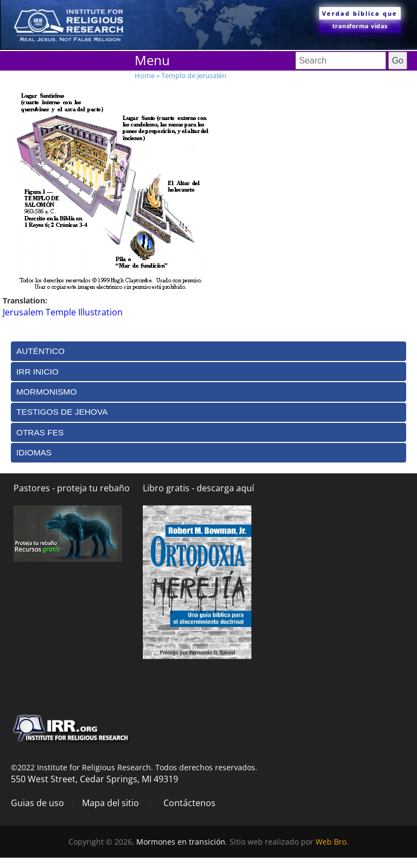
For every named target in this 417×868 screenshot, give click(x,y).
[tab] (208, 351)
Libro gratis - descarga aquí (198, 488)
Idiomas (34, 452)
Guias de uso (37, 803)
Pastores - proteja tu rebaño (72, 488)
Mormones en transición (181, 842)
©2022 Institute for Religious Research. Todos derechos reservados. (134, 767)
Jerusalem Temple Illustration (63, 312)
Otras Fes (40, 432)
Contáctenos (189, 803)
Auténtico (40, 351)
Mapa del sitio (110, 803)
